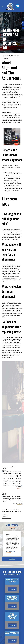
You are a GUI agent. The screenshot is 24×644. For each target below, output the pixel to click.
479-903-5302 (16, 356)
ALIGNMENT (6, 59)
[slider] (20, 488)
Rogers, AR (8, 535)
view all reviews (12, 559)
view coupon (12, 589)
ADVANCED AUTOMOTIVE (9, 55)
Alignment (4, 469)
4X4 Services (5, 515)
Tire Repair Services (6, 518)
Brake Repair (4, 516)
